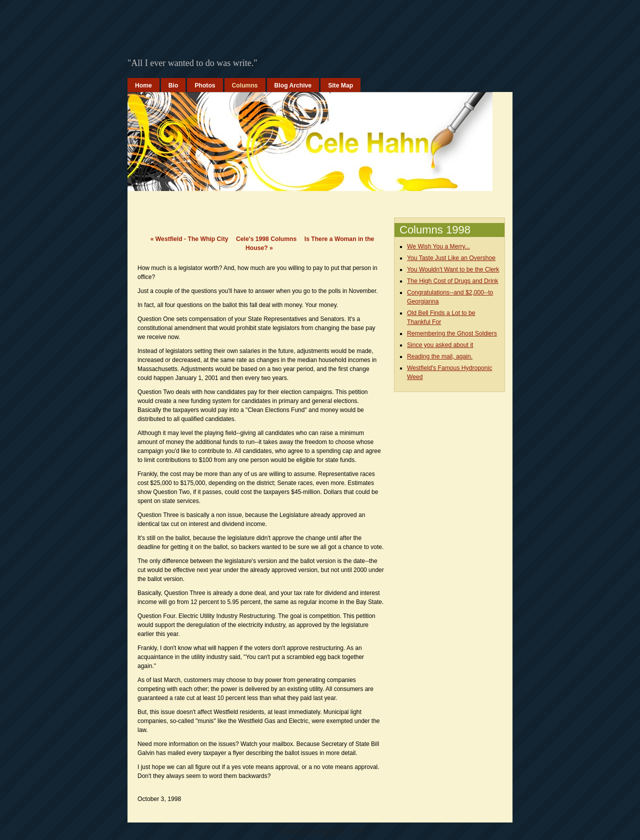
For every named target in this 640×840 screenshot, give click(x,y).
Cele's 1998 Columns (266, 239)
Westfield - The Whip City (189, 239)
